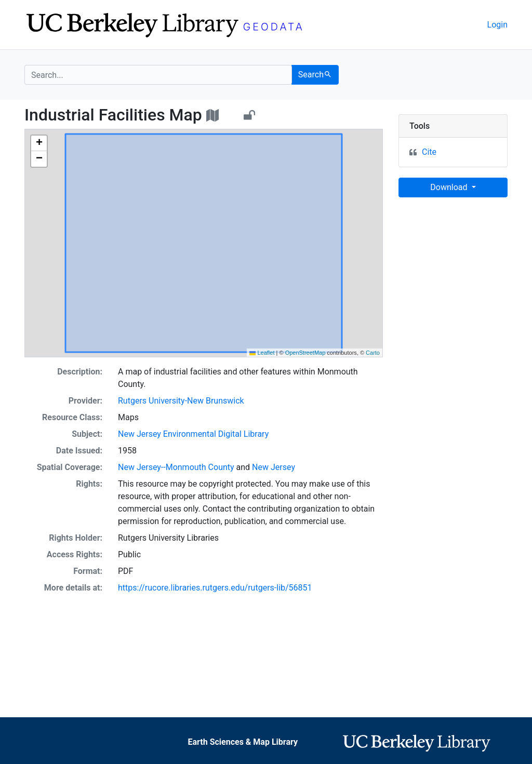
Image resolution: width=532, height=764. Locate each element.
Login (497, 25)
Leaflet (262, 353)
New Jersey (274, 467)
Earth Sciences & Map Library (243, 742)
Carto (373, 353)
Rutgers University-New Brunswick (181, 401)
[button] (39, 143)
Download (450, 187)
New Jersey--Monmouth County (176, 467)
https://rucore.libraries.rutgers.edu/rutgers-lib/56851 (215, 588)
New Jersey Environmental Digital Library (193, 434)
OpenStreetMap (305, 353)
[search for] (158, 75)
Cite (429, 152)
